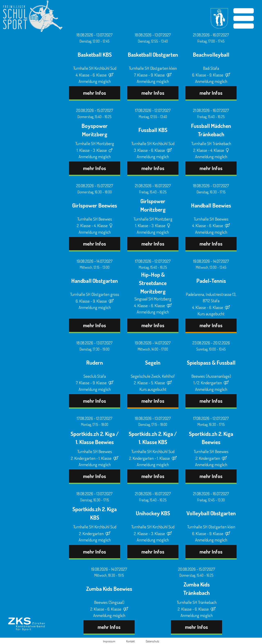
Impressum (109, 641)
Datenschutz (152, 641)
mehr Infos (95, 93)
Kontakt (130, 641)
